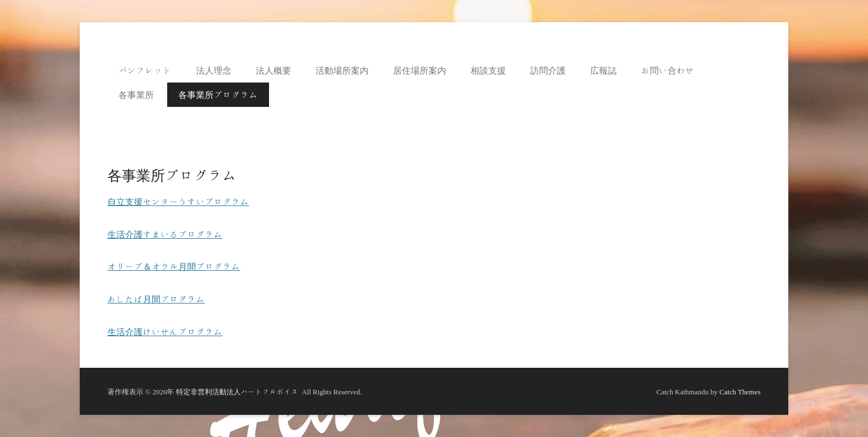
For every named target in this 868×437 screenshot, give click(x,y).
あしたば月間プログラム (156, 299)
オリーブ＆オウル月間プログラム (174, 266)
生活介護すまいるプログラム (165, 234)
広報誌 (603, 70)
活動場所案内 (342, 70)
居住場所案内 (420, 70)
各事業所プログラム (218, 95)
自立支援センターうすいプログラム (178, 202)
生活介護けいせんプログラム (165, 332)
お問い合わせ (668, 70)
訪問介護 (548, 70)
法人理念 (214, 70)
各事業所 (136, 95)
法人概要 (273, 70)
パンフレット (145, 70)
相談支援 (488, 70)
